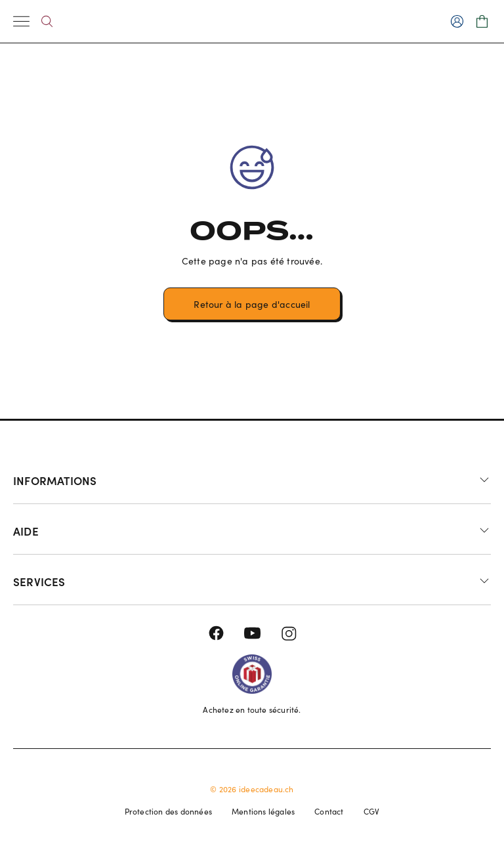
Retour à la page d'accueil (252, 304)
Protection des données (168, 811)
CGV (372, 811)
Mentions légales (263, 811)
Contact (329, 811)
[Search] (47, 21)
